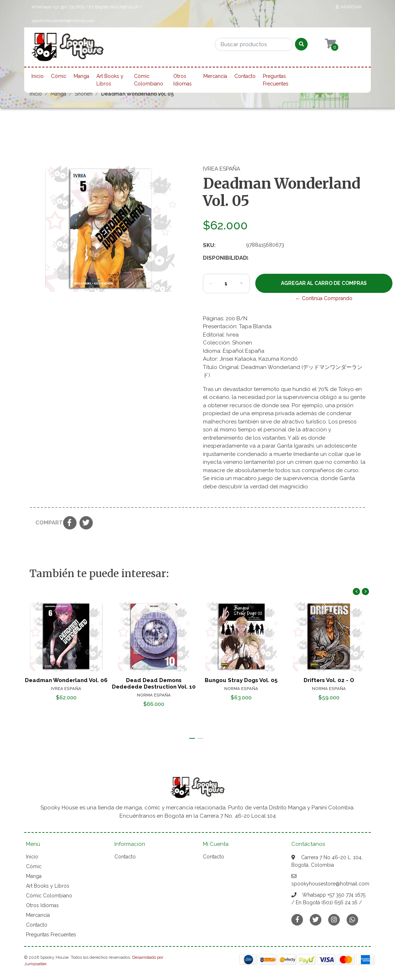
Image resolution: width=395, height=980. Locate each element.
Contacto (245, 76)
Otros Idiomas (183, 80)
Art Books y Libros (110, 80)
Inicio (38, 76)
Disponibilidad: (222, 258)
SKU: (209, 245)
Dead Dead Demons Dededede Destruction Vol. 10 (154, 684)
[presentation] (356, 592)
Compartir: (47, 523)
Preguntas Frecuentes (276, 80)
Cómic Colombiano (149, 80)
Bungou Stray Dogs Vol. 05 (241, 680)
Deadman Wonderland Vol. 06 (66, 680)
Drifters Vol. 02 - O (329, 680)
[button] (192, 738)
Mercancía (215, 76)
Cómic (59, 76)
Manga (81, 76)
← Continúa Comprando (324, 298)
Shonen (84, 94)
